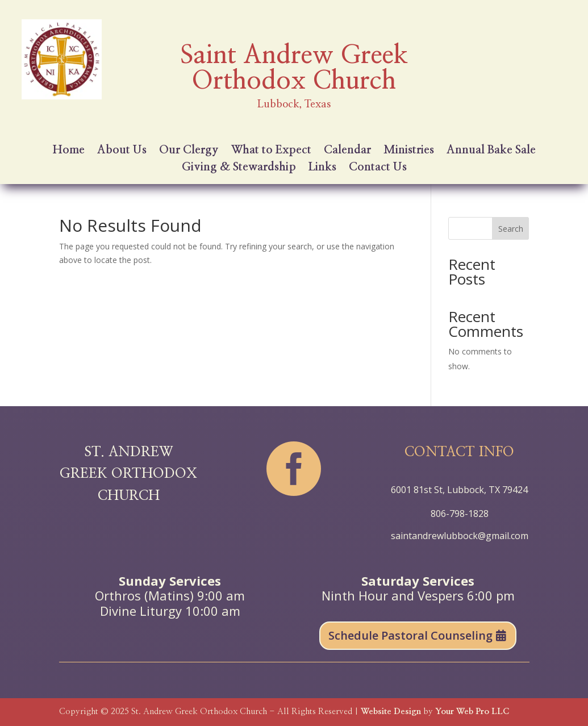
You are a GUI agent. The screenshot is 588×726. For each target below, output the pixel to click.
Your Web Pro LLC (472, 712)
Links (322, 168)
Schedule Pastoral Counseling (410, 635)
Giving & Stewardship (239, 168)
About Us (122, 151)
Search (511, 229)
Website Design (391, 712)
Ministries (409, 151)
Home (69, 151)
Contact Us (378, 168)
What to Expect (271, 151)
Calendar (347, 151)
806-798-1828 (460, 514)
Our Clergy (189, 151)
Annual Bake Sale (491, 151)
